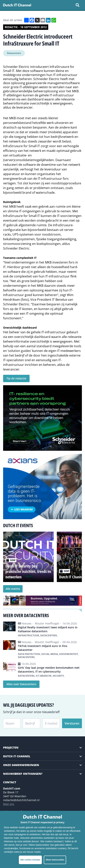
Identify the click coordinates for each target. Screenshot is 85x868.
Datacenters (14, 53)
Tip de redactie (16, 378)
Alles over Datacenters (21, 684)
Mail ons (9, 804)
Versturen (72, 723)
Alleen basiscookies (55, 860)
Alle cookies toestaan (30, 860)
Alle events (13, 589)
